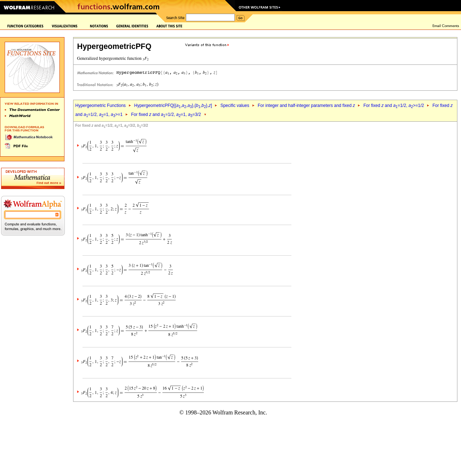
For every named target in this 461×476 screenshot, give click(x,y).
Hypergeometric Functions (100, 105)
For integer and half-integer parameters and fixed (306, 105)
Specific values (235, 105)
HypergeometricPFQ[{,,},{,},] (173, 105)
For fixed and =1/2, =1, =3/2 (166, 114)
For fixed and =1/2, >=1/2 (394, 105)
